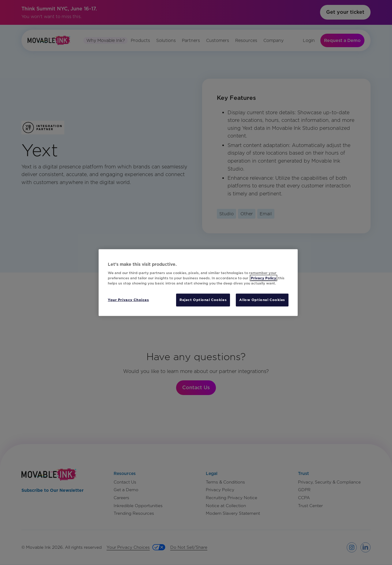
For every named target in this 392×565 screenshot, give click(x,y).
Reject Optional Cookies (203, 300)
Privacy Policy (264, 278)
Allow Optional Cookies (262, 300)
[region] (198, 282)
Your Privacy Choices (128, 300)
